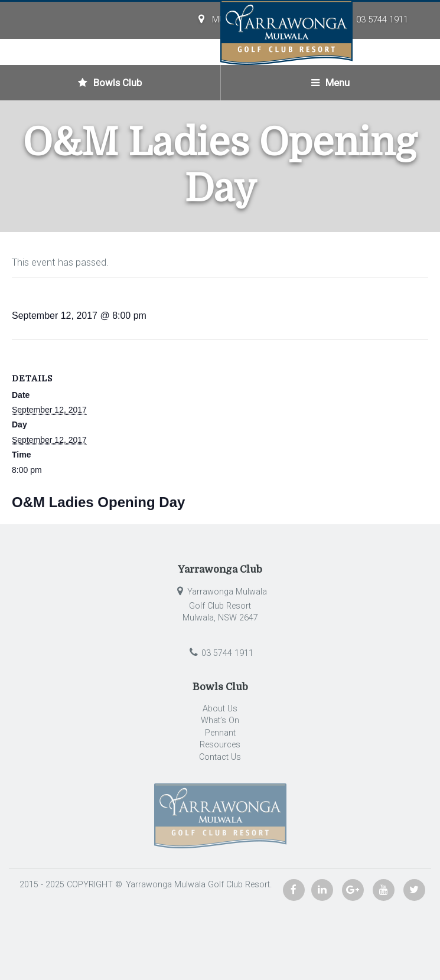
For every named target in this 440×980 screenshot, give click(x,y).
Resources (220, 745)
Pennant (220, 733)
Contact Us (220, 757)
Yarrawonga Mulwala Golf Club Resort (197, 885)
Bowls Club (110, 83)
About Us (220, 709)
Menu (330, 83)
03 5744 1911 (382, 19)
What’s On (220, 721)
